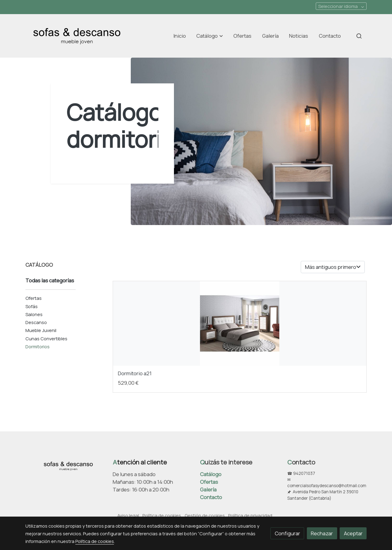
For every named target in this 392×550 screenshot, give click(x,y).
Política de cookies (162, 515)
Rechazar (322, 533)
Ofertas (209, 482)
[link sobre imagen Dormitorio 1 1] (240, 323)
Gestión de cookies (205, 515)
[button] (210, 36)
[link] (77, 36)
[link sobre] (65, 465)
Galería (208, 489)
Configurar (287, 533)
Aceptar (353, 533)
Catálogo (211, 474)
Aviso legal (128, 515)
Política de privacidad (250, 515)
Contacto (211, 497)
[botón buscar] (359, 36)
